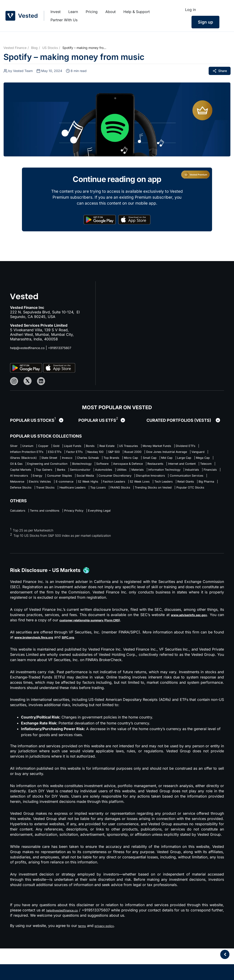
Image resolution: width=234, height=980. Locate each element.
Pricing (92, 12)
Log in (190, 10)
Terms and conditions (55, 542)
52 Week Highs (111, 503)
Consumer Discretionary (98, 496)
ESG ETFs (141, 454)
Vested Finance (15, 48)
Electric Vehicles (49, 503)
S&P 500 (17, 461)
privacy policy (109, 957)
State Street (191, 461)
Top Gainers (117, 482)
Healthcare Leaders (174, 510)
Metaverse (19, 503)
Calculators (20, 542)
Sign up (205, 22)
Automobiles (194, 482)
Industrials (108, 489)
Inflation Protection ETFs (105, 454)
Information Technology (72, 489)
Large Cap (170, 468)
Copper (54, 446)
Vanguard (126, 461)
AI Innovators (158, 489)
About (110, 12)
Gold (71, 446)
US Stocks (50, 48)
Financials (131, 489)
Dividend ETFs (65, 454)
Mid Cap (147, 468)
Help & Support (137, 12)
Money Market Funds (28, 454)
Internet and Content (28, 482)
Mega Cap (194, 468)
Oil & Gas (18, 475)
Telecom (59, 482)
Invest (56, 12)
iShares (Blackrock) (157, 461)
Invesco (17, 468)
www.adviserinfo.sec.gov (192, 646)
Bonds (116, 446)
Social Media (59, 496)
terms (83, 957)
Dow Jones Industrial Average (85, 461)
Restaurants (197, 475)
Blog (34, 48)
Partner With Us (64, 20)
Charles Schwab (44, 468)
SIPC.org (81, 669)
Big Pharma (77, 510)
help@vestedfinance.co (30, 348)
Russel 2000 (42, 461)
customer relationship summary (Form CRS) (106, 652)
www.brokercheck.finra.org (39, 669)
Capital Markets (86, 482)
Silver (15, 446)
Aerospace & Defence (162, 475)
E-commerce (80, 503)
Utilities (16, 489)
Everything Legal (125, 542)
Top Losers (207, 510)
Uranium (33, 446)
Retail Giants (50, 510)
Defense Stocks (107, 510)
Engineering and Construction (58, 475)
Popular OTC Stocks (112, 517)
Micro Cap (100, 468)
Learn (73, 12)
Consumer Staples (26, 496)
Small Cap (124, 468)
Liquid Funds (93, 446)
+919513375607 (68, 348)
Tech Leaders (22, 510)
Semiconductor (164, 482)
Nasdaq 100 (194, 454)
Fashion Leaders (145, 503)
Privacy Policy (92, 542)
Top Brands (74, 468)
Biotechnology (102, 475)
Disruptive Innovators (143, 496)
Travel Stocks (139, 510)
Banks (139, 482)
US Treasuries (165, 446)
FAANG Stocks (23, 517)
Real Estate (137, 446)
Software (129, 475)
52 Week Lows (178, 503)
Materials (37, 489)
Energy (182, 489)
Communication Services (190, 496)
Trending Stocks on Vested (65, 517)
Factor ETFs (167, 454)
